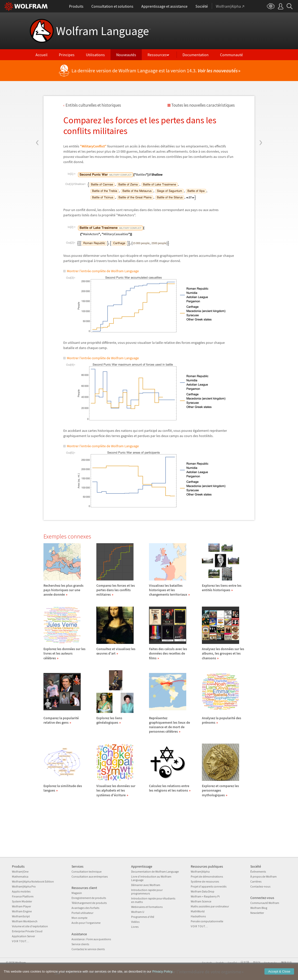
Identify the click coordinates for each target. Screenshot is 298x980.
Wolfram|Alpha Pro (24, 886)
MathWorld (198, 911)
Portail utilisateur (82, 913)
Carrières (256, 881)
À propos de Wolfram (263, 876)
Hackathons (198, 916)
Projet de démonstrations (207, 876)
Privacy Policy (162, 977)
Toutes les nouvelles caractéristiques (203, 105)
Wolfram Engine (22, 911)
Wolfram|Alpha (200, 871)
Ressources (157, 55)
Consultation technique (87, 871)
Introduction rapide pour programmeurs (147, 892)
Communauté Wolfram (265, 903)
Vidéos (135, 922)
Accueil (41, 55)
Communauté (231, 55)
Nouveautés (126, 55)
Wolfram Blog (259, 908)
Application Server (23, 936)
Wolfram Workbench (25, 921)
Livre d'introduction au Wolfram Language (151, 878)
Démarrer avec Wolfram (146, 885)
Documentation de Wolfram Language (155, 871)
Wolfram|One (20, 871)
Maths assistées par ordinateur (210, 906)
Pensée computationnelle (207, 921)
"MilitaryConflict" (93, 146)
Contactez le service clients (88, 949)
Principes (67, 55)
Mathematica (20, 876)
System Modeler (22, 901)
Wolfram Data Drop (203, 891)
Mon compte (79, 918)
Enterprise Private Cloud (27, 931)
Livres (135, 927)
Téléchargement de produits (89, 903)
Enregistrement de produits (89, 898)
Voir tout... (21, 941)
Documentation (196, 55)
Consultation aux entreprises (90, 876)
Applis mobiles (21, 891)
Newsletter (257, 913)
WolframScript (21, 916)
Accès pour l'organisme (86, 923)
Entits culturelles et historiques (93, 105)
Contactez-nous (260, 886)
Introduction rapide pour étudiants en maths (153, 900)
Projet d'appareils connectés (209, 886)
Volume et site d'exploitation (30, 926)
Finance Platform (23, 896)
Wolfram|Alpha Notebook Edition (33, 881)
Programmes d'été (143, 917)
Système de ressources (205, 881)
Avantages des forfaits (85, 908)
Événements (258, 871)
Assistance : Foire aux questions (91, 939)
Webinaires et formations (147, 907)
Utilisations (95, 55)
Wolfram (20, 962)
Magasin (77, 893)
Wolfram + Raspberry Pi (205, 896)
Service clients (80, 944)
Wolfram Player (21, 906)
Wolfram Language (103, 31)
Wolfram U (138, 912)
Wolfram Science (201, 901)
